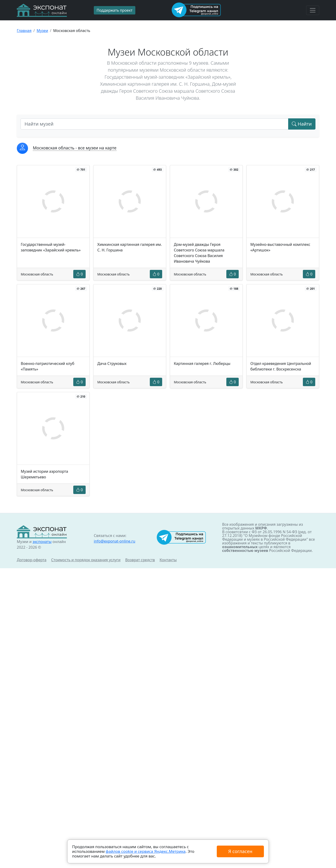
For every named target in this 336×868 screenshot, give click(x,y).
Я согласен (240, 851)
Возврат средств (140, 560)
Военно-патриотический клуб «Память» (48, 366)
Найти (302, 124)
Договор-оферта (32, 560)
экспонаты (42, 542)
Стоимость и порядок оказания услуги (86, 560)
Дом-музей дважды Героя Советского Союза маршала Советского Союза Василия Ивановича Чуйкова (199, 253)
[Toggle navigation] (313, 10)
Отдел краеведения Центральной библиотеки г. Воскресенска (281, 366)
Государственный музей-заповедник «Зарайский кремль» (51, 247)
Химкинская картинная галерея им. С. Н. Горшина (130, 247)
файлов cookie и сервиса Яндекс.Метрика (146, 851)
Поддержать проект (115, 10)
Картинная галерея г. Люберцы (202, 363)
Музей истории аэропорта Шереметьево (44, 474)
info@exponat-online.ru (115, 541)
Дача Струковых (112, 363)
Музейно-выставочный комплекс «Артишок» (280, 247)
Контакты (168, 560)
